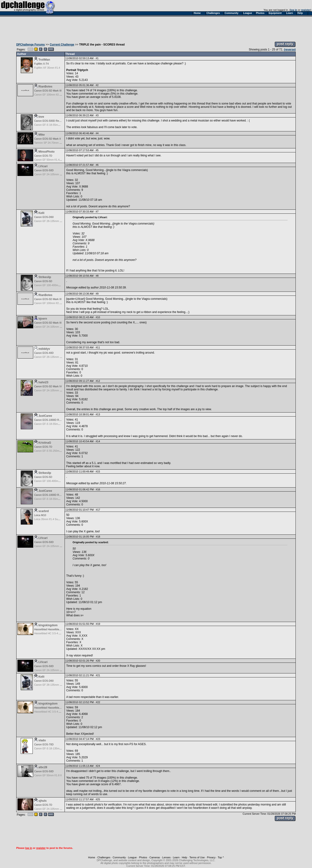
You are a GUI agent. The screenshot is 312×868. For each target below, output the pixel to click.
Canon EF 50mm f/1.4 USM (50, 160)
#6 (97, 165)
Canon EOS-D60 (44, 217)
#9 (97, 294)
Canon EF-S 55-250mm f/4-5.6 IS (53, 451)
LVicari (43, 166)
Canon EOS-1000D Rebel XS (51, 420)
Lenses (166, 857)
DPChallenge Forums (31, 45)
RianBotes (45, 87)
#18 (98, 537)
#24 (98, 766)
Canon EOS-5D (43, 281)
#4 (97, 133)
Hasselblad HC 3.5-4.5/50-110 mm (54, 633)
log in (294, 10)
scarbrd (44, 511)
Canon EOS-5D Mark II (47, 139)
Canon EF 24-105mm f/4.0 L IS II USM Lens (60, 390)
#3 (97, 115)
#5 (97, 150)
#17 (98, 510)
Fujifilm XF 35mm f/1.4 (47, 68)
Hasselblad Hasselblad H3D (50, 629)
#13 (98, 414)
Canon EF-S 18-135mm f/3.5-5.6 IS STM (58, 748)
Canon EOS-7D (43, 156)
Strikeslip (45, 277)
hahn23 (43, 382)
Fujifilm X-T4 (41, 64)
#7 (97, 212)
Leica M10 (40, 515)
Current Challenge (62, 45)
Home (92, 857)
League (132, 857)
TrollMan (44, 60)
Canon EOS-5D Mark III (48, 91)
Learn (176, 857)
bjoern (43, 319)
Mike (42, 135)
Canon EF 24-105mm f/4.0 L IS (52, 174)
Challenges (104, 857)
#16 (98, 489)
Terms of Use (197, 857)
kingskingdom (48, 625)
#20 (98, 661)
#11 (98, 347)
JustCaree (45, 416)
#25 (98, 799)
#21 (98, 675)
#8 (97, 276)
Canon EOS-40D (44, 353)
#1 (97, 58)
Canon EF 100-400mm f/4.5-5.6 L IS (55, 285)
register (306, 10)
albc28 (43, 767)
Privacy (211, 857)
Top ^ (221, 857)
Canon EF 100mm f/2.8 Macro (51, 95)
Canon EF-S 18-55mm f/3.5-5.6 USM (55, 125)
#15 (98, 472)
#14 (98, 441)
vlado (42, 740)
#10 (98, 317)
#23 (98, 739)
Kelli (41, 213)
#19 (98, 624)
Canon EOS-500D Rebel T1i (51, 121)
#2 (97, 85)
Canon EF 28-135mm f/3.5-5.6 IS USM (57, 221)
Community (119, 857)
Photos (143, 857)
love (41, 117)
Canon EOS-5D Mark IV (48, 386)
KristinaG (45, 443)
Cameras (155, 857)
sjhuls (43, 801)
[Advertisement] (156, 28)
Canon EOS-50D (44, 170)
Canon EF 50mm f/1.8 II (48, 775)
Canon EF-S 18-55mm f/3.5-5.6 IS (54, 424)
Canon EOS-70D (44, 744)
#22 (98, 702)
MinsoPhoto (47, 152)
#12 (98, 381)
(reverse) (290, 50)
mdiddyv (44, 349)
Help (185, 857)
